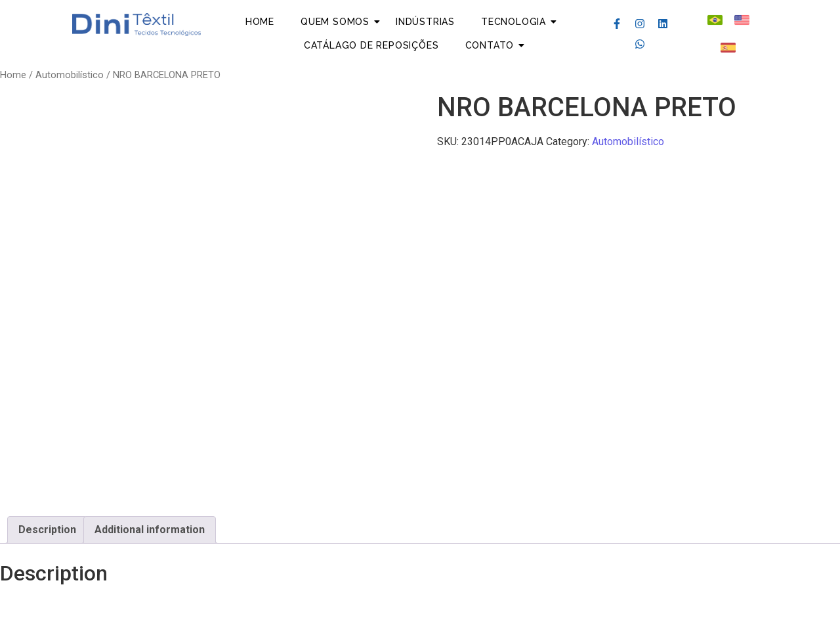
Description (47, 530)
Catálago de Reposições (371, 45)
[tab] (47, 530)
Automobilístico (70, 75)
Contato (490, 45)
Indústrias (425, 22)
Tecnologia (514, 22)
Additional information (150, 530)
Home (260, 22)
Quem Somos (335, 22)
